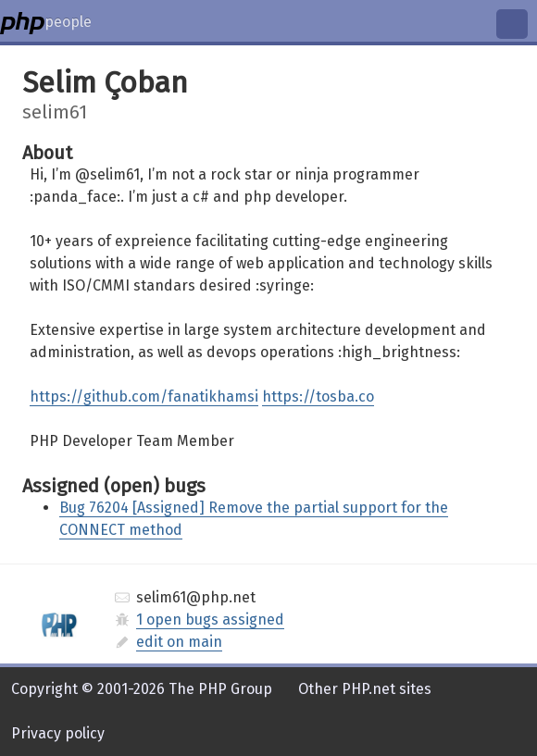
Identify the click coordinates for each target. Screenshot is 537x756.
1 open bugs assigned (210, 620)
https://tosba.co (318, 397)
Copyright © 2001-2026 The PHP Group (142, 689)
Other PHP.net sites (365, 689)
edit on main (179, 642)
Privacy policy (58, 733)
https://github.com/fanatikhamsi (144, 397)
